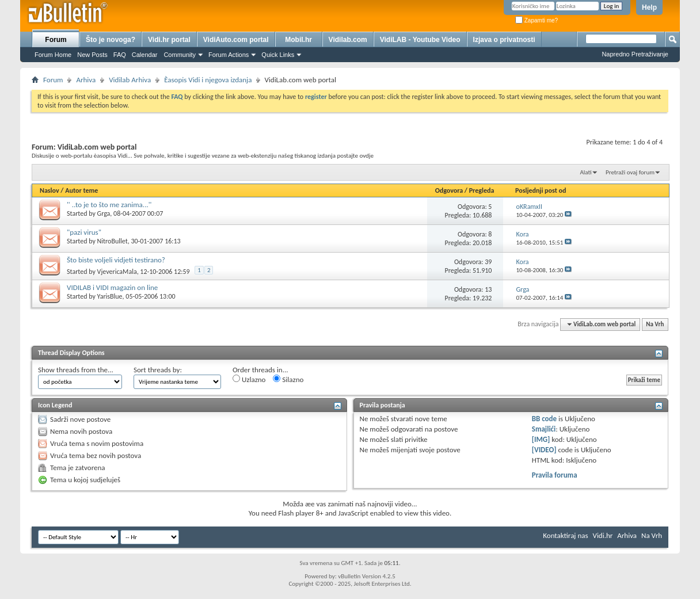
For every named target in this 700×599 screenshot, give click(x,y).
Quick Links (278, 55)
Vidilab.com (348, 40)
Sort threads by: (158, 370)
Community (180, 55)
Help (649, 7)
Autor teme (81, 190)
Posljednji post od (541, 190)
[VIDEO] (544, 450)
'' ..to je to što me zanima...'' (109, 205)
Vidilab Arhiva (130, 80)
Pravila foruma (555, 475)
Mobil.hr (298, 40)
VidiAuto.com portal (236, 40)
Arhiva (86, 80)
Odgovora (449, 190)
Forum (56, 40)
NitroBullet (113, 241)
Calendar (145, 55)
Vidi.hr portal (169, 40)
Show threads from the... (76, 370)
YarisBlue (110, 296)
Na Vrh (655, 324)
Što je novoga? (111, 40)
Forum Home (53, 55)
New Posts (92, 55)
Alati (585, 172)
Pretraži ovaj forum (630, 172)
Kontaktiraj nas (565, 535)
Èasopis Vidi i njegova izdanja (208, 80)
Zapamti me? (537, 20)
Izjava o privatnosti (504, 40)
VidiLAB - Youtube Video (420, 40)
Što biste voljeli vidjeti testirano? (116, 260)
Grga (104, 213)
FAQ (120, 55)
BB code (544, 419)
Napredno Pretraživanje (635, 54)
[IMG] (541, 439)
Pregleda (482, 190)
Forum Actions (229, 55)
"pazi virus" (84, 232)
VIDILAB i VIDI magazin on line (112, 287)
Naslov (50, 190)
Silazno (288, 379)
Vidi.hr (603, 535)
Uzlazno (249, 379)
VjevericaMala (117, 272)
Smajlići (544, 429)
